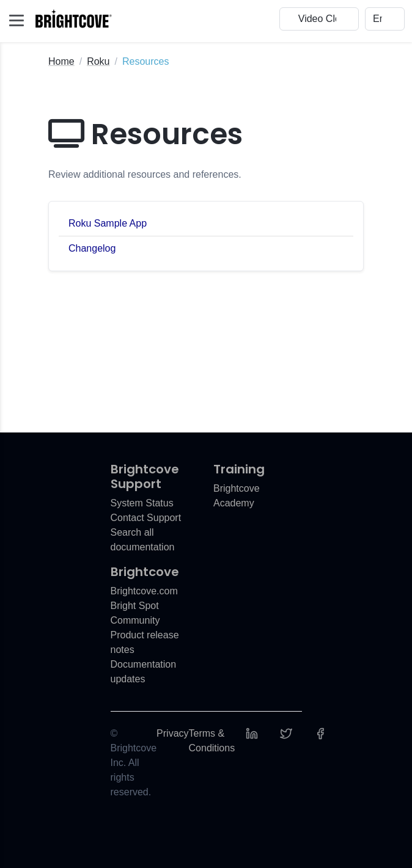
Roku (98, 61)
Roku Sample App (108, 223)
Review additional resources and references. (145, 174)
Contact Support (146, 518)
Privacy (172, 733)
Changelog (92, 248)
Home (61, 61)
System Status (142, 503)
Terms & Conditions (212, 741)
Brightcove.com (144, 591)
